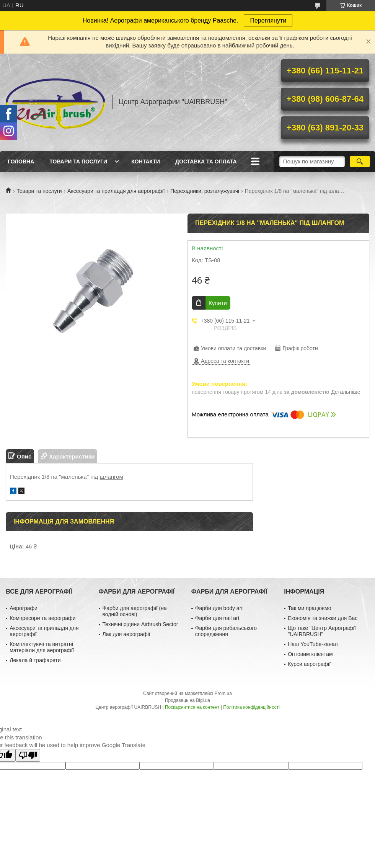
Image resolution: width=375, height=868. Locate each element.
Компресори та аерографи (42, 618)
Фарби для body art (219, 608)
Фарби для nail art (217, 618)
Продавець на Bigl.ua (187, 700)
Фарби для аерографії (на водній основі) (135, 611)
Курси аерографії (309, 664)
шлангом (112, 477)
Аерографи (24, 608)
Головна (21, 162)
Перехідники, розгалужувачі (205, 191)
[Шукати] (360, 162)
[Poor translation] (28, 755)
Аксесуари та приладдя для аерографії (116, 191)
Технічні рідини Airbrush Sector (140, 624)
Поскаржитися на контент (192, 707)
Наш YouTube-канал (313, 644)
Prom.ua (223, 693)
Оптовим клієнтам (310, 654)
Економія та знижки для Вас (323, 618)
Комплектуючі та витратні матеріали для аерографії (42, 647)
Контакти (146, 162)
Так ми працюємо (309, 608)
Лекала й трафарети (35, 660)
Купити (218, 303)
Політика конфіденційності (251, 707)
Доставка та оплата (206, 162)
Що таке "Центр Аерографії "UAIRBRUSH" (322, 631)
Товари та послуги (78, 162)
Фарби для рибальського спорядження (226, 631)
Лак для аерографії (126, 634)
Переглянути (268, 20)
